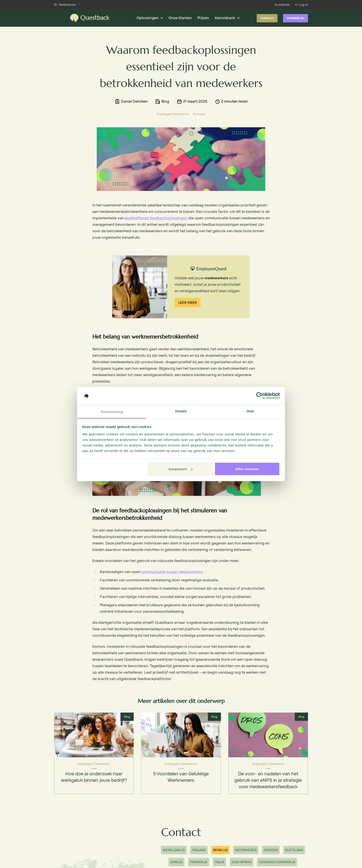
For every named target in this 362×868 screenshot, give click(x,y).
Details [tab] (181, 411)
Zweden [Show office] (271, 850)
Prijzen (203, 18)
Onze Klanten (180, 18)
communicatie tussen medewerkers (172, 572)
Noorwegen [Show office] (246, 850)
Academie (282, 5)
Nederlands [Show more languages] (67, 5)
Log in (302, 5)
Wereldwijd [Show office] (174, 850)
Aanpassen (180, 469)
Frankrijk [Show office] (199, 862)
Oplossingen (150, 18)
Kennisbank (227, 18)
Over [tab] (250, 411)
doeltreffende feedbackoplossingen (156, 218)
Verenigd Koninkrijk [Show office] (277, 862)
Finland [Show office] (199, 850)
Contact (267, 18)
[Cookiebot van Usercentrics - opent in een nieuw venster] (260, 396)
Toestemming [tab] (112, 412)
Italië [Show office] (219, 862)
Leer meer (188, 303)
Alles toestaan (247, 469)
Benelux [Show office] (220, 850)
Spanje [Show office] (176, 862)
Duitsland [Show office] (294, 850)
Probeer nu (296, 18)
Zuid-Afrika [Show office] (241, 862)
